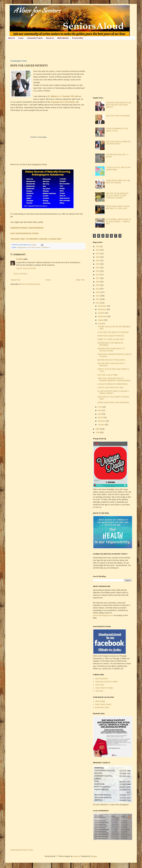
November (102, 309)
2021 (98, 264)
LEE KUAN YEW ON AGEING (118, 116)
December (102, 306)
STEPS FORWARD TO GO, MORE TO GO (117, 130)
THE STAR (100, 685)
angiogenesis (22, 247)
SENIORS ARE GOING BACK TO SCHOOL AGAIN (111, 350)
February (102, 421)
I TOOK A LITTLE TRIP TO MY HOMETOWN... (118, 169)
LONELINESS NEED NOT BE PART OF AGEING (118, 182)
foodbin (19, 259)
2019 (98, 271)
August (101, 320)
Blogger (94, 856)
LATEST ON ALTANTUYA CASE (110, 388)
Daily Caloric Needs (103, 704)
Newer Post (16, 280)
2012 (98, 296)
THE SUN (99, 691)
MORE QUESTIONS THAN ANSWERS (113, 403)
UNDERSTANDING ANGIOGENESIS (27, 228)
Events (21, 38)
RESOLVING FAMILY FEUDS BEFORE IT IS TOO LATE (118, 207)
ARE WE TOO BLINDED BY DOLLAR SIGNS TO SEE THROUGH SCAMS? (117, 196)
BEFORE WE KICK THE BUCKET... (112, 360)
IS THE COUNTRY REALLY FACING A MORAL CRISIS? (113, 392)
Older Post (80, 280)
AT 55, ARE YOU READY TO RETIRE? (113, 332)
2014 (98, 289)
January (101, 425)
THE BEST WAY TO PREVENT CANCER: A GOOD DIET (36, 239)
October (101, 313)
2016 (98, 282)
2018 (98, 275)
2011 (98, 299)
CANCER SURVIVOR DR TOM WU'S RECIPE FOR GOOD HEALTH (118, 105)
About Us (11, 38)
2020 (98, 268)
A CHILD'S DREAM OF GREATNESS (113, 384)
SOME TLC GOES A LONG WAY (111, 339)
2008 (98, 432)
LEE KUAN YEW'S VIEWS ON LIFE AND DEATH (118, 143)
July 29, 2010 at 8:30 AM (26, 268)
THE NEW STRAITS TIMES (106, 682)
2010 (98, 303)
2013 (98, 292)
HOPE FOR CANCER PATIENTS (111, 336)
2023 (98, 257)
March (101, 417)
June (100, 407)
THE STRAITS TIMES (104, 688)
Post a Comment (20, 274)
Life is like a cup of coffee (108, 375)
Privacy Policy (78, 38)
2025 (98, 250)
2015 (98, 285)
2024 (98, 254)
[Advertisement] (57, 50)
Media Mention (63, 38)
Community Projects (35, 38)
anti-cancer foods (34, 247)
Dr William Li (46, 247)
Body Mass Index (102, 707)
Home (48, 280)
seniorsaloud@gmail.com (103, 615)
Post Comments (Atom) (31, 284)
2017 (98, 278)
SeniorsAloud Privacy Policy (22, 850)
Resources (50, 38)
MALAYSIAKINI (101, 679)
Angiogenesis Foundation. (63, 102)
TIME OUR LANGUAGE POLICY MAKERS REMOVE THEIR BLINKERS (114, 379)
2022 (98, 261)
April (100, 414)
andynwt (76, 856)
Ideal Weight (100, 701)
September (102, 316)
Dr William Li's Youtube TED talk (63, 96)
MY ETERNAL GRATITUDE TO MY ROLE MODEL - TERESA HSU (118, 222)
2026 (98, 246)
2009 (98, 429)
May (100, 410)
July (100, 323)
